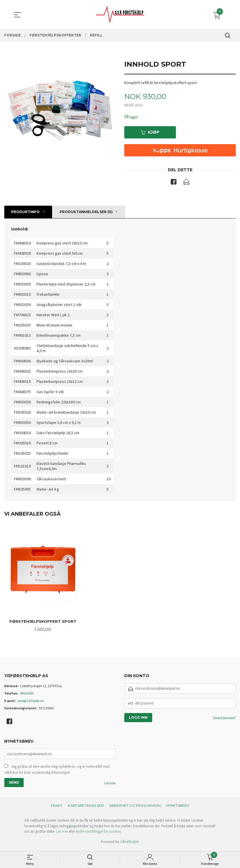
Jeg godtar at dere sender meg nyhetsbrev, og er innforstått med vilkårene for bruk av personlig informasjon (57, 771)
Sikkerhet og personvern (135, 807)
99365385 (27, 695)
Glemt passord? (224, 719)
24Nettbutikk (130, 844)
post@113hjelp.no (31, 702)
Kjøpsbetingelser (86, 807)
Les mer (110, 785)
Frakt (57, 807)
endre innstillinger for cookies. (99, 833)
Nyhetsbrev (178, 807)
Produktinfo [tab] (25, 213)
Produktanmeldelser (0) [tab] (86, 213)
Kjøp (150, 133)
